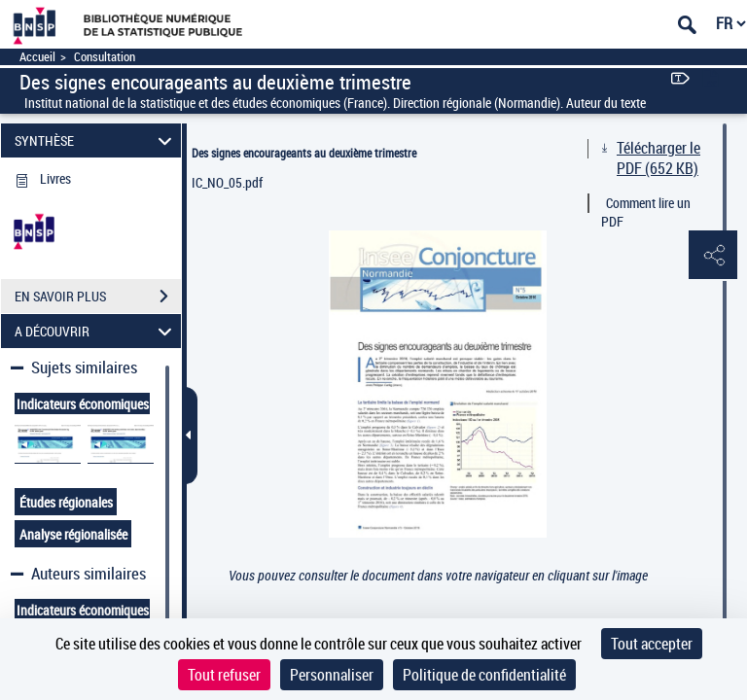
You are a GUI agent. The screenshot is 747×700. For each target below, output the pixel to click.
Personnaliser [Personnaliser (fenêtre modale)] (332, 675)
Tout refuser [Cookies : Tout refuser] (224, 675)
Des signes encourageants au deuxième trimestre (304, 153)
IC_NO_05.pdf (227, 182)
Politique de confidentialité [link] (484, 675)
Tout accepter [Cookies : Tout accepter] (652, 644)
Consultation (105, 57)
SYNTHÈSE (96, 140)
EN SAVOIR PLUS (98, 297)
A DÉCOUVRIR (96, 331)
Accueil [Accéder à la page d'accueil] (37, 57)
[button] (713, 256)
